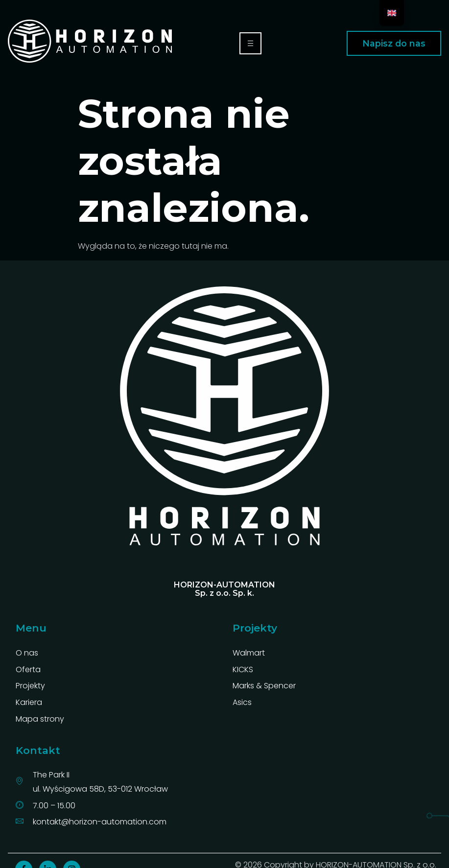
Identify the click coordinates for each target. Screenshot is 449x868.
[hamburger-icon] (250, 43)
